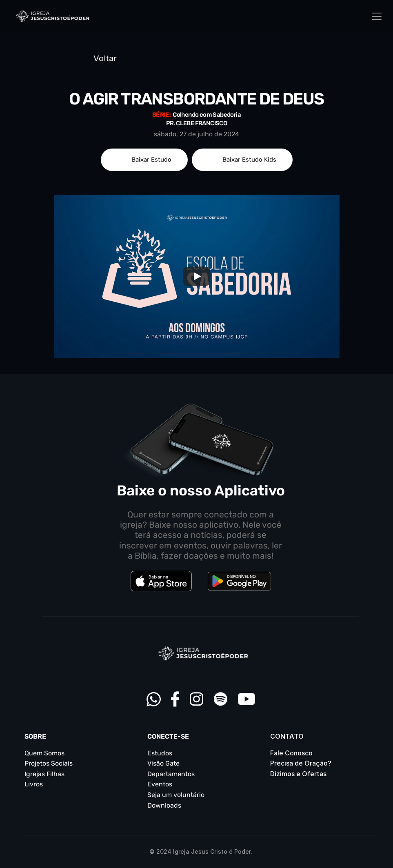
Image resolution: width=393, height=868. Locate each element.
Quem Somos (44, 753)
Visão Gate (163, 763)
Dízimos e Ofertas (298, 774)
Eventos (160, 784)
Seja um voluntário (176, 795)
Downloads (164, 805)
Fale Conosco (291, 753)
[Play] (197, 276)
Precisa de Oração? (301, 763)
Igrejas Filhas (44, 774)
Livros (34, 784)
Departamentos (171, 774)
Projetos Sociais (49, 763)
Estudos (160, 753)
